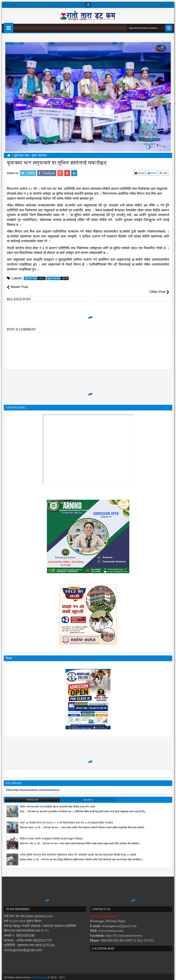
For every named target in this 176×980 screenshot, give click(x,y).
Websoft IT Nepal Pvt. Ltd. (36, 976)
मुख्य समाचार (58, 278)
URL (164, 173)
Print (152, 173)
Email (140, 173)
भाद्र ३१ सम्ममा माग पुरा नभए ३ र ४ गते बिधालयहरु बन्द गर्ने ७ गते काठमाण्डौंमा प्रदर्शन (67, 818)
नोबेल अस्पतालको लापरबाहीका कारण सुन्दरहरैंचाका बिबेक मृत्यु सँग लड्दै (58, 802)
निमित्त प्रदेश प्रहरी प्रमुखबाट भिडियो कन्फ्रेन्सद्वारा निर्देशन (51, 834)
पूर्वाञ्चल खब (35, 278)
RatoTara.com (39, 972)
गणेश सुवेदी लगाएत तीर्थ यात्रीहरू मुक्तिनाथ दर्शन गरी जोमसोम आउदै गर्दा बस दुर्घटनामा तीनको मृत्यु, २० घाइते (78, 850)
